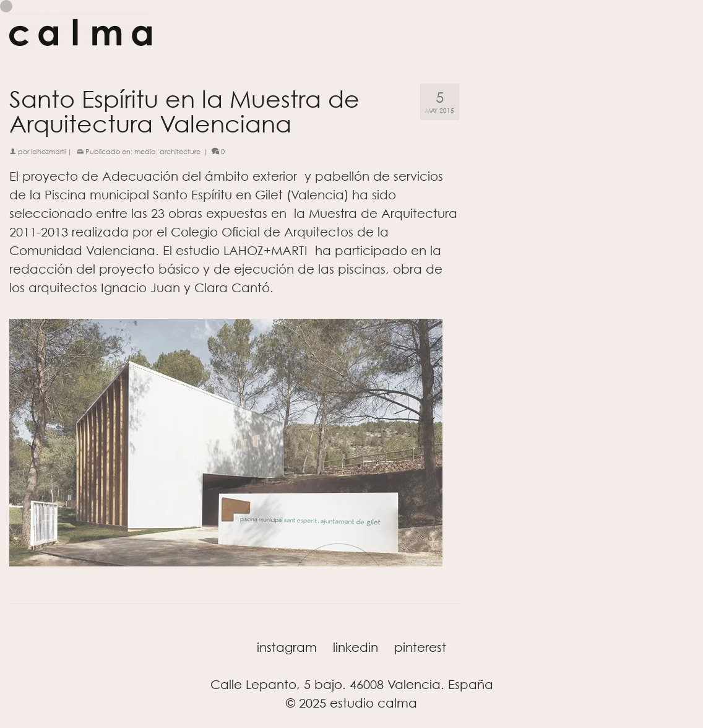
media (145, 152)
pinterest (420, 647)
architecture (180, 152)
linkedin (356, 647)
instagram (287, 647)
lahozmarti (48, 152)
